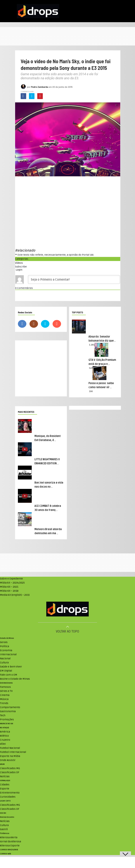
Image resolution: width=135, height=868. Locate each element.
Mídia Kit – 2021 (9, 587)
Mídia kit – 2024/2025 (12, 583)
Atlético (4, 736)
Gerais (4, 642)
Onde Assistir (8, 760)
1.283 (92, 345)
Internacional (8, 654)
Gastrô (4, 829)
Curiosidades (8, 797)
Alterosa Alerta (9, 837)
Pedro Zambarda (40, 87)
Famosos (5, 687)
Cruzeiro (5, 740)
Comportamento (10, 707)
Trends (4, 703)
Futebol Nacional (10, 748)
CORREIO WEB (6, 854)
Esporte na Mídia (10, 756)
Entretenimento (6, 683)
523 (91, 368)
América (5, 732)
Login (19, 270)
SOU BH (3, 813)
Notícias (5, 776)
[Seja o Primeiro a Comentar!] (74, 279)
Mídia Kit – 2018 (9, 591)
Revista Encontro (7, 817)
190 (91, 391)
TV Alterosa (5, 833)
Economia (6, 650)
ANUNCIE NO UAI (7, 724)
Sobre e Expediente (11, 579)
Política (5, 646)
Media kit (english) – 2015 (15, 595)
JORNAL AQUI (5, 781)
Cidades (5, 785)
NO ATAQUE (5, 728)
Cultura (4, 663)
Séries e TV (6, 691)
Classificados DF (10, 772)
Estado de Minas (7, 638)
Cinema (5, 695)
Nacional (5, 658)
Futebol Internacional (13, 752)
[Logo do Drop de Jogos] (67, 610)
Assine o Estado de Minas (15, 679)
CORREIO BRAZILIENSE (9, 850)
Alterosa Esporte (10, 846)
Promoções (7, 719)
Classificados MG (10, 768)
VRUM (2, 764)
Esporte (5, 789)
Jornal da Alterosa (11, 841)
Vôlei (3, 744)
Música (4, 699)
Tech (3, 715)
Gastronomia (8, 711)
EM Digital (6, 671)
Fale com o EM (9, 675)
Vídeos (19, 263)
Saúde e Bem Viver (11, 667)
